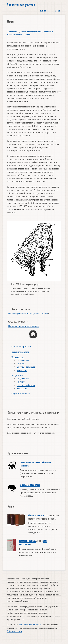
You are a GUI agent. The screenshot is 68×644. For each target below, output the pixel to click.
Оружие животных (21, 394)
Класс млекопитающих (31, 32)
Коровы (28, 34)
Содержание (13, 32)
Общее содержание (21, 346)
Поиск (58, 11)
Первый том (17, 357)
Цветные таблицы (26, 367)
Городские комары (28, 541)
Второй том (17, 375)
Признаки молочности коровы (24, 326)
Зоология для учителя (21, 5)
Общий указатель (20, 352)
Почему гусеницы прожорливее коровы (28, 313)
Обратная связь (15, 631)
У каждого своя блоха (30, 485)
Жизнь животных (36, 516)
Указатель (22, 370)
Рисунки (21, 364)
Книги (43, 11)
